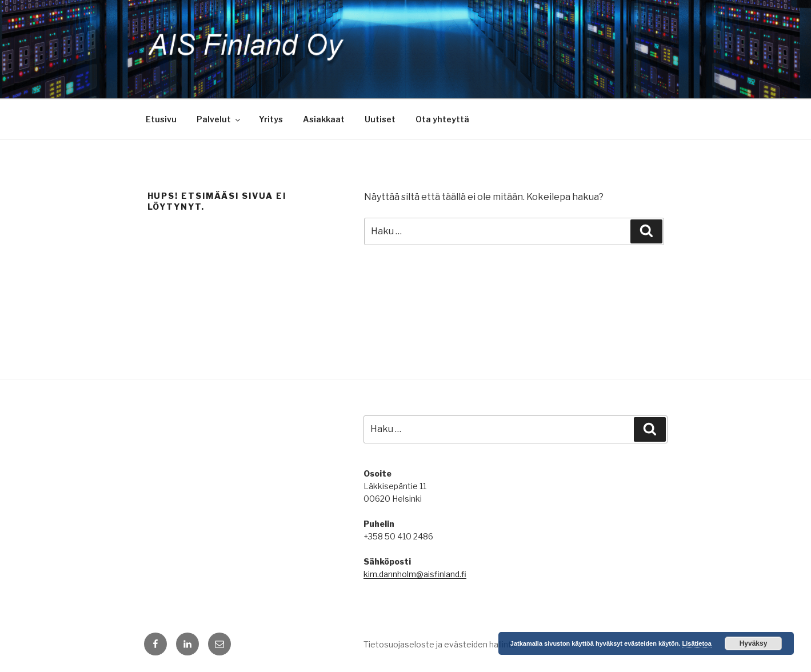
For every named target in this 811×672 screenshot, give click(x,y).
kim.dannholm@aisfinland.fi (415, 574)
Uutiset (380, 119)
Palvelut (219, 119)
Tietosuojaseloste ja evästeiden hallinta (440, 644)
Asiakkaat (324, 119)
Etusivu (161, 119)
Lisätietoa (697, 643)
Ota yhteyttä (442, 119)
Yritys (271, 119)
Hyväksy (754, 643)
